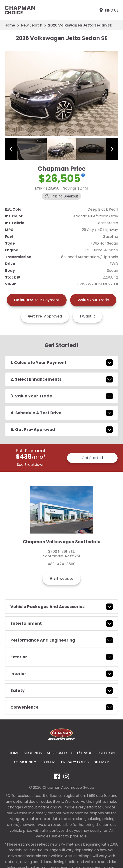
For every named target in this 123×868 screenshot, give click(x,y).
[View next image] (112, 149)
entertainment (62, 623)
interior (62, 674)
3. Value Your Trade (62, 396)
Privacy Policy (75, 762)
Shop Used (57, 753)
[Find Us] (108, 10)
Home (10, 25)
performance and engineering (62, 640)
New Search (32, 25)
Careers (49, 762)
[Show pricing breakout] (83, 175)
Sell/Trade (82, 753)
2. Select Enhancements (62, 379)
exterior (62, 657)
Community (25, 762)
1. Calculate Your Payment (62, 363)
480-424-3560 (61, 564)
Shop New (33, 753)
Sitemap (101, 762)
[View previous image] (11, 149)
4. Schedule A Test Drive (62, 413)
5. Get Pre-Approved (62, 430)
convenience (62, 707)
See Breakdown (31, 465)
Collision (106, 753)
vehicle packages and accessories (62, 607)
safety (62, 690)
